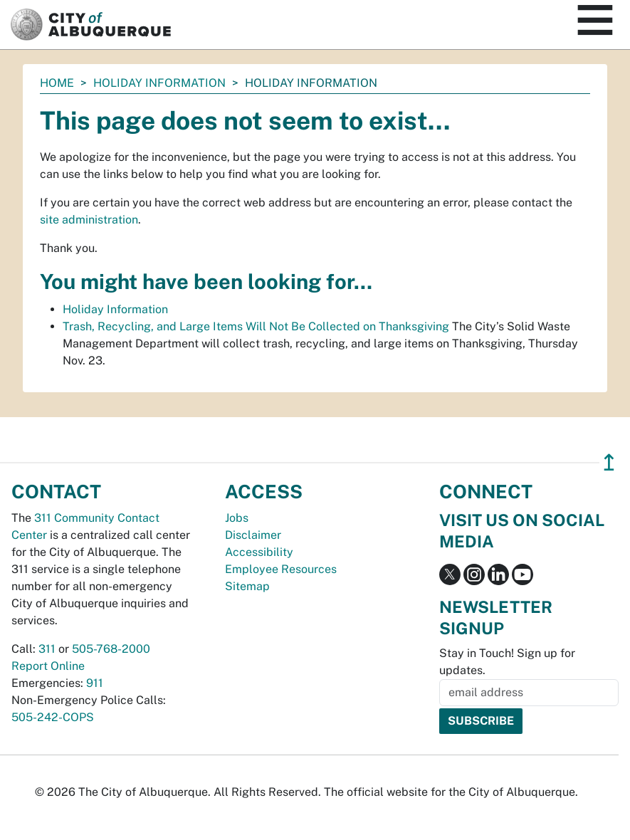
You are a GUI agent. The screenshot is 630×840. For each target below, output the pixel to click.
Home (57, 83)
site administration (89, 220)
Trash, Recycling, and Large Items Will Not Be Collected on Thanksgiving (256, 326)
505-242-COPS (53, 717)
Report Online (48, 666)
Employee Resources (281, 569)
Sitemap (247, 586)
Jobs (237, 518)
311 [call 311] (47, 649)
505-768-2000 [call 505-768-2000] (111, 649)
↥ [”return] (609, 462)
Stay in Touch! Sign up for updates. (507, 662)
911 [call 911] (95, 683)
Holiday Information (159, 83)
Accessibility (259, 552)
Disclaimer (253, 535)
